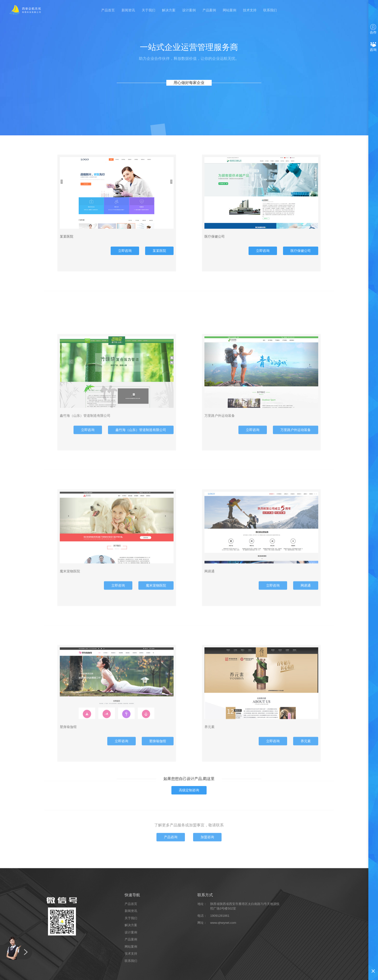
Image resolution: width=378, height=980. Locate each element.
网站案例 (229, 10)
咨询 (373, 47)
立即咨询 (125, 257)
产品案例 (209, 10)
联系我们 (270, 10)
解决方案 (169, 10)
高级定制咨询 (189, 790)
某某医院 (159, 257)
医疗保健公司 (301, 257)
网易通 (306, 694)
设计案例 (189, 10)
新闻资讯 (128, 10)
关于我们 (148, 10)
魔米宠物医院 (156, 694)
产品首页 (108, 10)
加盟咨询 (207, 868)
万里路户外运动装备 (296, 538)
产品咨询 (171, 868)
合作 (373, 29)
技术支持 (250, 10)
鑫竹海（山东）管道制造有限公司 (141, 538)
